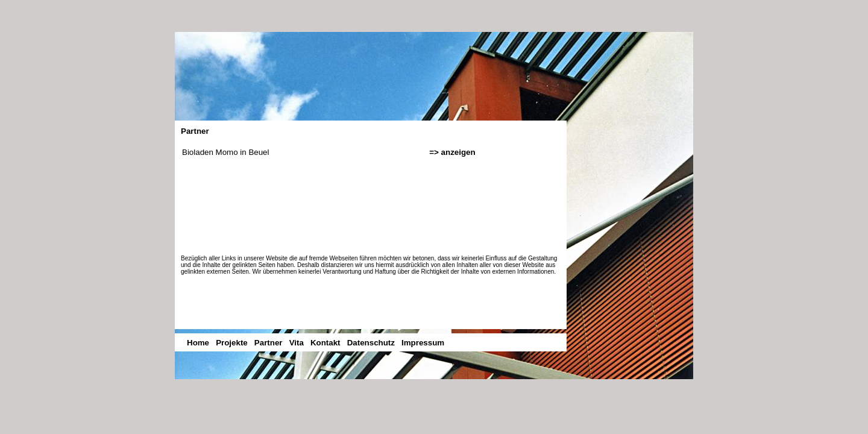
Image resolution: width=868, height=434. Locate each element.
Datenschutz (371, 343)
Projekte (232, 343)
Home (198, 343)
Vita (297, 343)
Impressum (423, 343)
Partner (269, 343)
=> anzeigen (452, 152)
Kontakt (325, 343)
